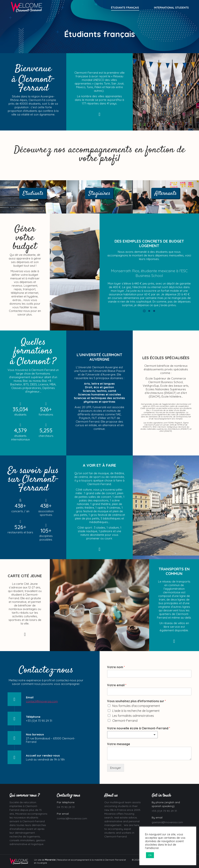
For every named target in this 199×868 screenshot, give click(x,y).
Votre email (117, 685)
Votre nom (116, 667)
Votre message (119, 744)
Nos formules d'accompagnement (136, 706)
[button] (144, 311)
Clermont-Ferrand (125, 721)
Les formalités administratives (133, 716)
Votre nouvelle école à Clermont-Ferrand (139, 728)
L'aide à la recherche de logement (136, 711)
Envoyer (116, 768)
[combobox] (132, 735)
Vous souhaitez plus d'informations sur (137, 701)
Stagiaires (99, 193)
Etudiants (33, 193)
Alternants (166, 193)
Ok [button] (150, 855)
